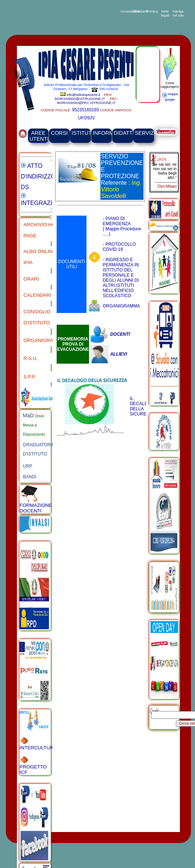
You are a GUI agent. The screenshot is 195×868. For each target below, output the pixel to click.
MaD (29, 415)
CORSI (60, 133)
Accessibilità (126, 11)
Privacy (152, 11)
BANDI (30, 477)
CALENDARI (37, 295)
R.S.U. (31, 358)
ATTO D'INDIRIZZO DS (38, 177)
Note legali (165, 13)
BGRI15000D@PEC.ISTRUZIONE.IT (86, 103)
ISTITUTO (84, 133)
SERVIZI (145, 133)
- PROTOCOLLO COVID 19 (119, 247)
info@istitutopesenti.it (84, 95)
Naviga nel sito (178, 13)
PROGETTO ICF (33, 766)
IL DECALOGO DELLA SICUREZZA (142, 406)
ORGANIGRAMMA (44, 340)
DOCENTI (120, 334)
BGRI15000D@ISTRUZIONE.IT (80, 99)
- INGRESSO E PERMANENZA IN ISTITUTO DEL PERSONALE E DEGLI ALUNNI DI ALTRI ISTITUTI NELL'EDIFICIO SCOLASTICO (121, 278)
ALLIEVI (118, 354)
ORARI (31, 279)
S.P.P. (30, 377)
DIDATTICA (127, 133)
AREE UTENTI (39, 136)
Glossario (139, 11)
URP (27, 466)
